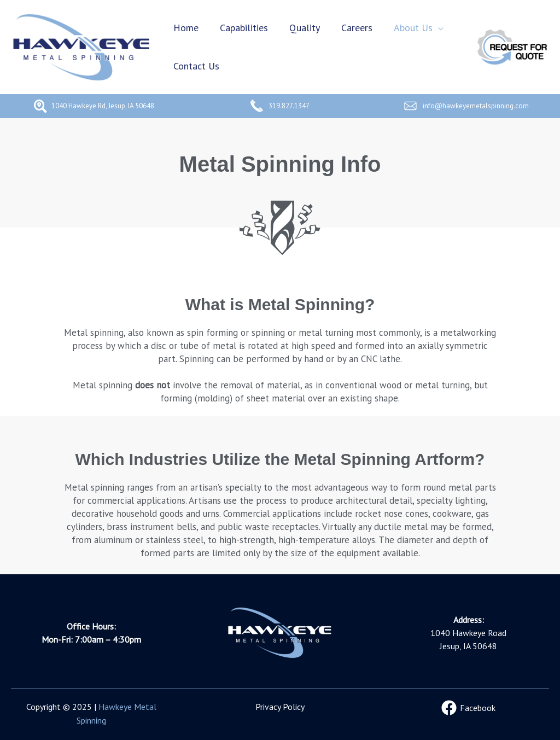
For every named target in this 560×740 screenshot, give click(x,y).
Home (185, 28)
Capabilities (241, 28)
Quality (300, 28)
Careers (351, 28)
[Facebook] (469, 708)
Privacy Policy (280, 707)
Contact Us (195, 66)
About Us (406, 28)
